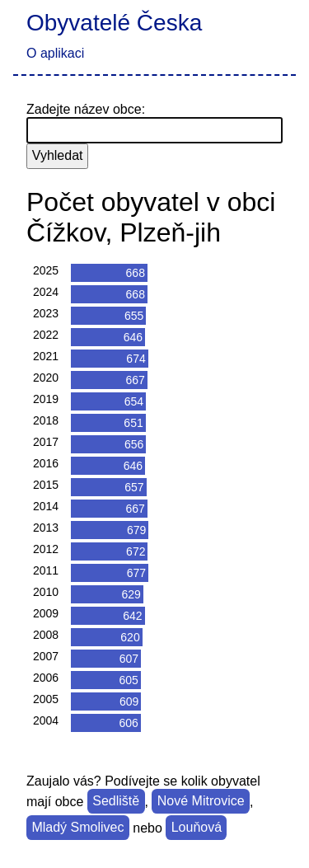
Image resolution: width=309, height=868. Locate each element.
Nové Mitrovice (201, 802)
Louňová (197, 828)
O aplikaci (55, 53)
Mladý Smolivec (77, 828)
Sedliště (116, 802)
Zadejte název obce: (86, 109)
